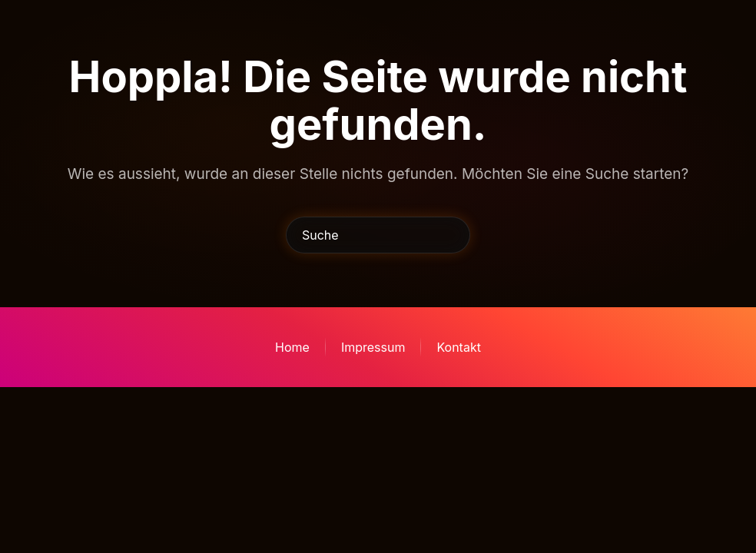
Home (292, 347)
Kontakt (458, 347)
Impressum (373, 347)
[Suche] (378, 235)
